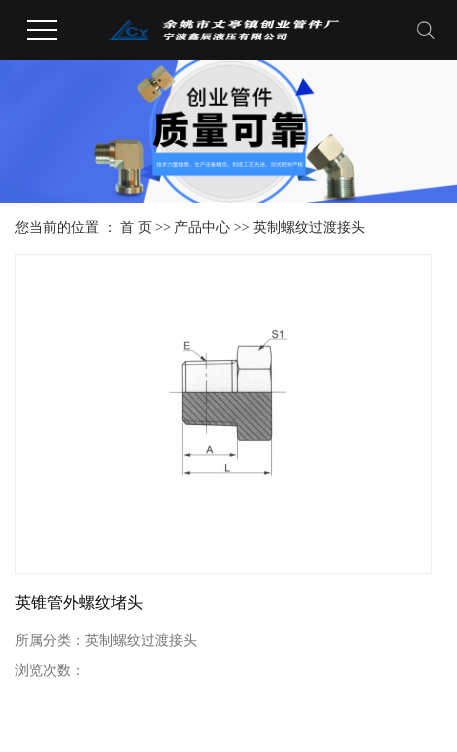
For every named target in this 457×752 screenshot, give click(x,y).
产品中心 (202, 227)
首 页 (136, 227)
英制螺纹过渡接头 (309, 227)
